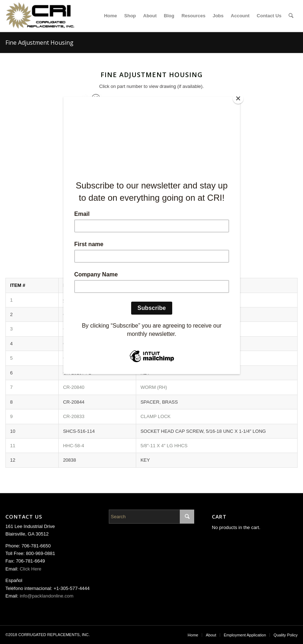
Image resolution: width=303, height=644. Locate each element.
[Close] (238, 98)
